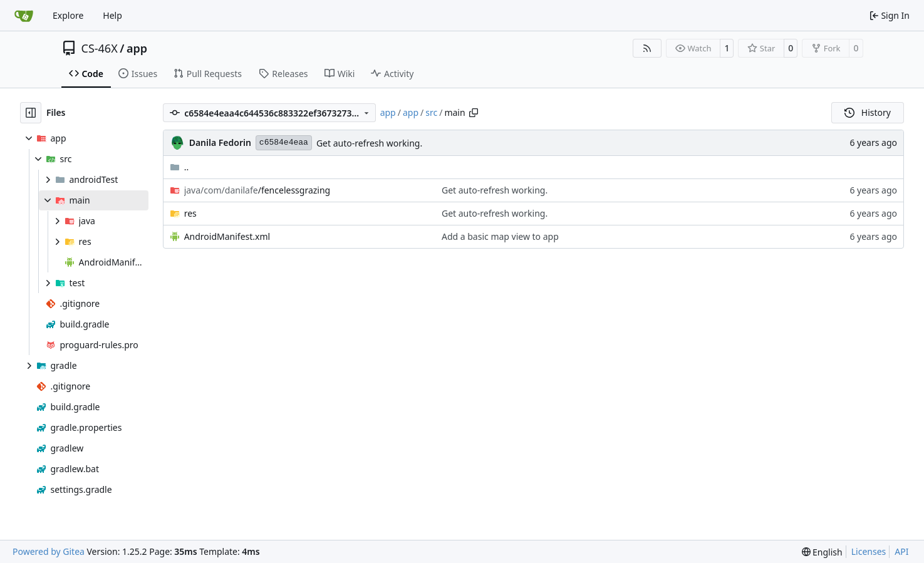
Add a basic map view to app (500, 236)
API (901, 551)
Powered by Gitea (49, 551)
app (137, 48)
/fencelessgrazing (257, 190)
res (190, 213)
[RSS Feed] (647, 48)
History (868, 112)
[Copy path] (474, 113)
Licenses (869, 551)
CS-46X (100, 48)
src (431, 112)
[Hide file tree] (31, 113)
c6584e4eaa (284, 142)
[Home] (24, 16)
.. (179, 167)
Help (112, 15)
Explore (68, 15)
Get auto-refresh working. (369, 143)
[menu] (822, 552)
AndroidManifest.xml (227, 236)
